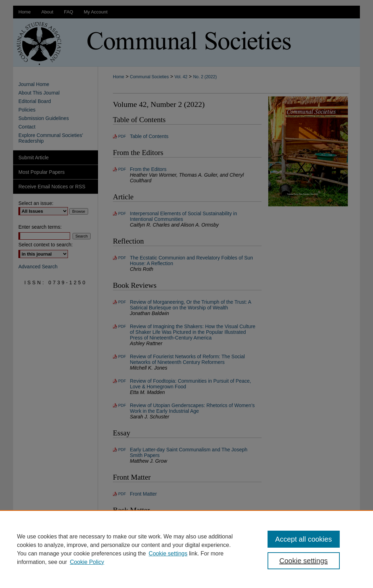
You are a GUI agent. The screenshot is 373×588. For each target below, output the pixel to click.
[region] (186, 549)
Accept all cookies (304, 539)
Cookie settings (168, 553)
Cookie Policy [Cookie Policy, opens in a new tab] (87, 562)
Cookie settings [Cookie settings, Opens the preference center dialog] (303, 561)
